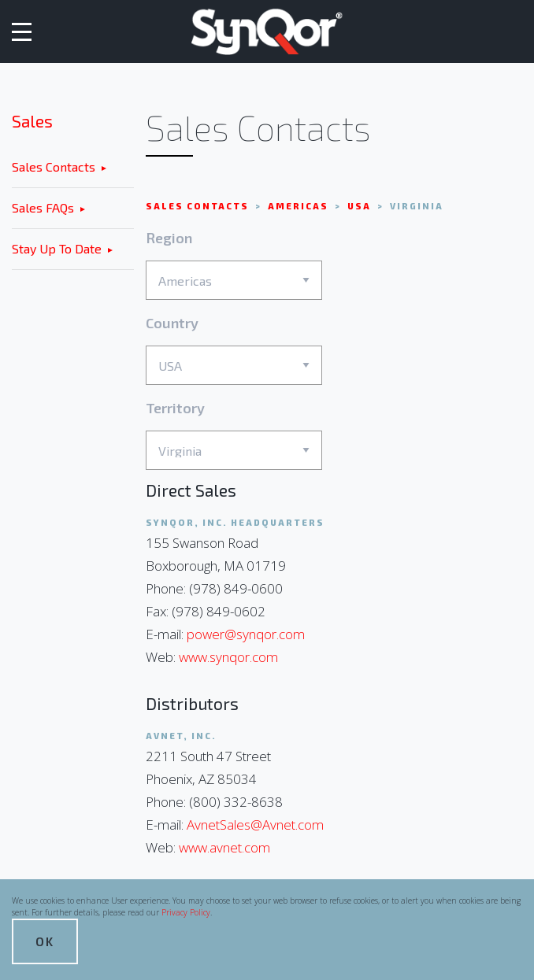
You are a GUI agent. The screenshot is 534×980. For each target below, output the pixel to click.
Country (234, 350)
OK (45, 941)
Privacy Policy (186, 912)
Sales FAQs (43, 207)
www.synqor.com (228, 657)
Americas (300, 206)
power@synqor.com (246, 634)
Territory (234, 435)
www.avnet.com (224, 847)
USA (361, 206)
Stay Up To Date (57, 248)
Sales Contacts (54, 166)
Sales (32, 121)
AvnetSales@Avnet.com (255, 825)
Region (234, 265)
